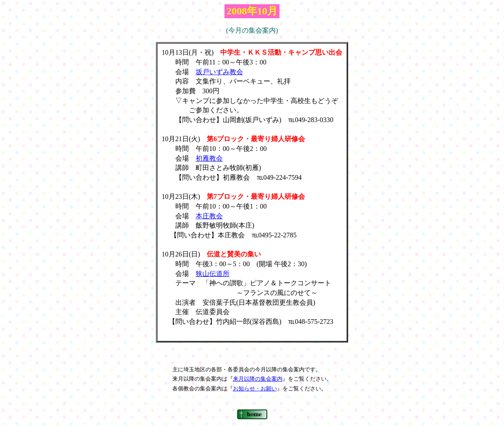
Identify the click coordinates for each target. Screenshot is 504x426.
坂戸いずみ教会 (219, 72)
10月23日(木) (184, 196)
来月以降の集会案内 (258, 379)
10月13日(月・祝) (191, 52)
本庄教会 (209, 216)
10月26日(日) (184, 254)
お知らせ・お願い (255, 388)
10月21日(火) (184, 139)
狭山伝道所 (213, 274)
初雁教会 (209, 158)
